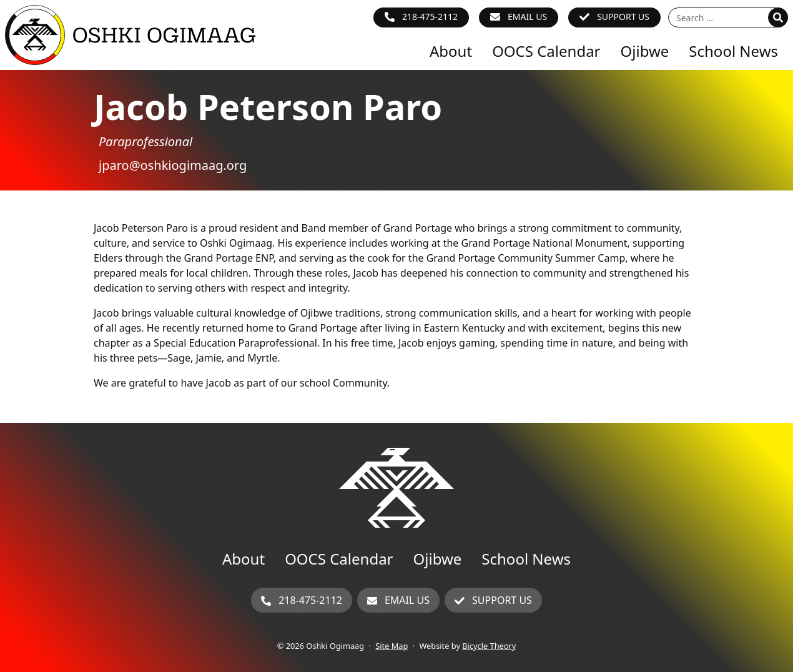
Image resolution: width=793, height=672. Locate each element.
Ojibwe (645, 51)
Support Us (623, 17)
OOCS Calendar (546, 51)
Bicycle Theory (489, 646)
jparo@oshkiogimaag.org (173, 165)
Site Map (392, 646)
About (451, 51)
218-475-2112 (430, 17)
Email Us (527, 17)
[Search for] (728, 17)
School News (733, 51)
